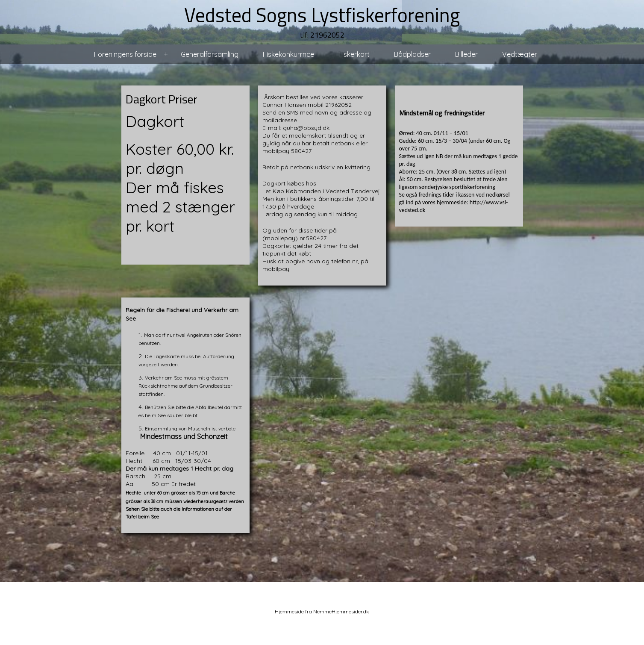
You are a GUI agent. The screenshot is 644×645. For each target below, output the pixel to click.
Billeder (466, 54)
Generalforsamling (210, 54)
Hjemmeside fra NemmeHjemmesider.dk (322, 611)
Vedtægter (520, 54)
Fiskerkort (354, 54)
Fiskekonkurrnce (288, 54)
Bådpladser (412, 54)
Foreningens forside (125, 54)
